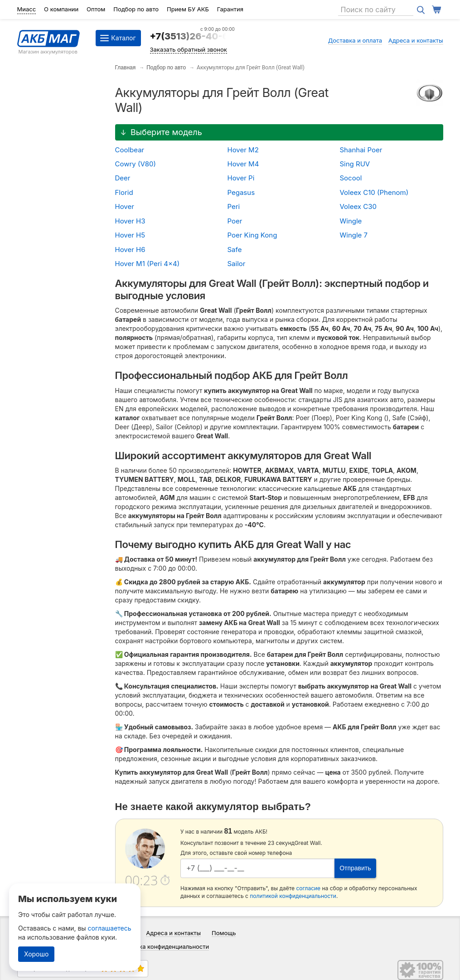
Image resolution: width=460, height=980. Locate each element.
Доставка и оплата (355, 40)
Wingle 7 (354, 235)
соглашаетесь (110, 928)
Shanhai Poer (361, 150)
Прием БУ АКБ (188, 9)
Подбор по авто (136, 9)
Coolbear (130, 150)
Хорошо (36, 954)
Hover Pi (241, 178)
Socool (351, 178)
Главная (126, 68)
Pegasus (241, 192)
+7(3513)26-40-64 (192, 36)
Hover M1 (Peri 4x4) (148, 264)
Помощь (224, 933)
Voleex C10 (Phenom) (374, 192)
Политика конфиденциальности (164, 946)
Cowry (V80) (136, 164)
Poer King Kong (252, 235)
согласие (308, 888)
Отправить (355, 868)
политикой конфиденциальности (293, 896)
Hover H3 (130, 221)
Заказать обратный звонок (189, 49)
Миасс (27, 9)
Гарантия (230, 9)
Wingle (351, 221)
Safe (235, 250)
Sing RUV (355, 164)
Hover (125, 206)
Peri (234, 206)
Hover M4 (243, 164)
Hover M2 (243, 150)
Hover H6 (130, 250)
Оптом (96, 9)
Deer (123, 178)
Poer (235, 221)
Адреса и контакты (416, 40)
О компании (61, 9)
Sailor (237, 264)
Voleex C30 (358, 206)
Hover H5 (130, 235)
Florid (124, 192)
